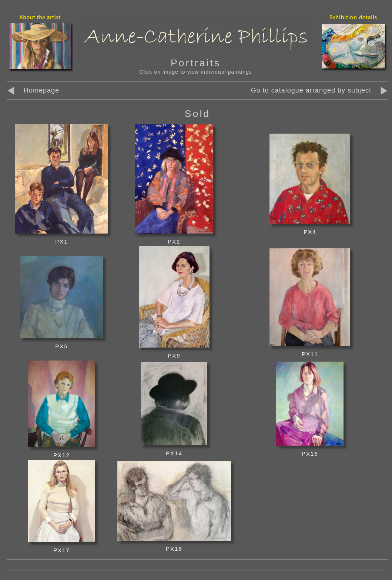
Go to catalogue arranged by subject (311, 90)
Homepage (33, 90)
